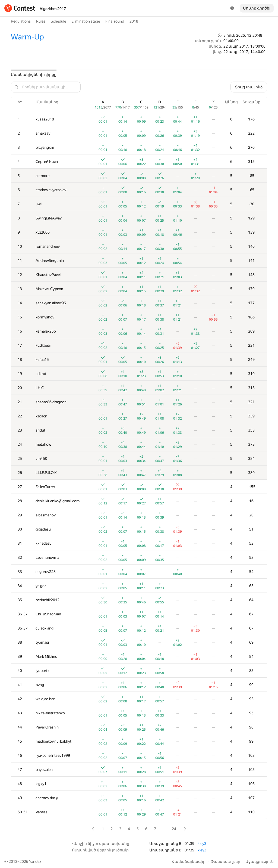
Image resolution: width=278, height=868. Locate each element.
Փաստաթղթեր (225, 861)
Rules (41, 21)
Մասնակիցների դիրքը (34, 75)
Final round (115, 21)
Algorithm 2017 (53, 9)
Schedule (58, 21)
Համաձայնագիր (189, 861)
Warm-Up (27, 37)
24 (174, 829)
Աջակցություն (260, 861)
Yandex (35, 861)
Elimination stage (86, 21)
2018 (134, 21)
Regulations (21, 21)
